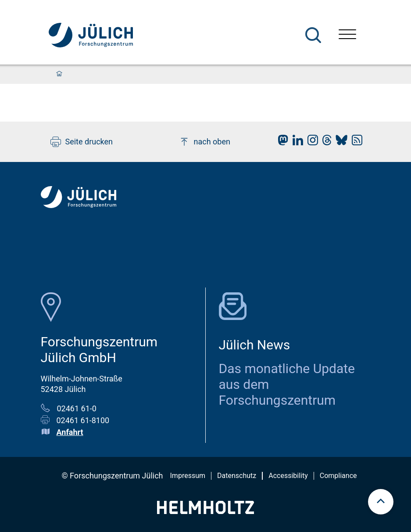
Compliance (338, 476)
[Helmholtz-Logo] (205, 511)
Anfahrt (70, 432)
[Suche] (313, 35)
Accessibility (288, 476)
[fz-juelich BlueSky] (339, 142)
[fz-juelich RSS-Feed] (355, 142)
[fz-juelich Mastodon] (281, 142)
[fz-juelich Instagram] (311, 142)
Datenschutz (237, 476)
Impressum (188, 476)
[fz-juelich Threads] (325, 142)
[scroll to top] (381, 502)
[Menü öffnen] (347, 35)
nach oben (205, 142)
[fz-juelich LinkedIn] (296, 142)
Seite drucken (82, 142)
